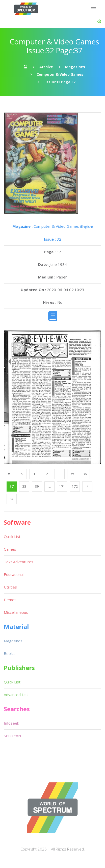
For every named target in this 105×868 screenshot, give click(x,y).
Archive (46, 67)
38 (24, 486)
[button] (99, 21)
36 (85, 474)
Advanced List (16, 695)
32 (53, 239)
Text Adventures (19, 562)
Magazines (75, 67)
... (60, 474)
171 (62, 486)
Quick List (12, 537)
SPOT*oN (12, 736)
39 (37, 486)
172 (75, 486)
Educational (14, 574)
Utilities (10, 587)
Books (9, 653)
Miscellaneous (16, 612)
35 (72, 474)
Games (10, 549)
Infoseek (11, 723)
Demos (10, 600)
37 (12, 486)
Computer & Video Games (60, 74)
